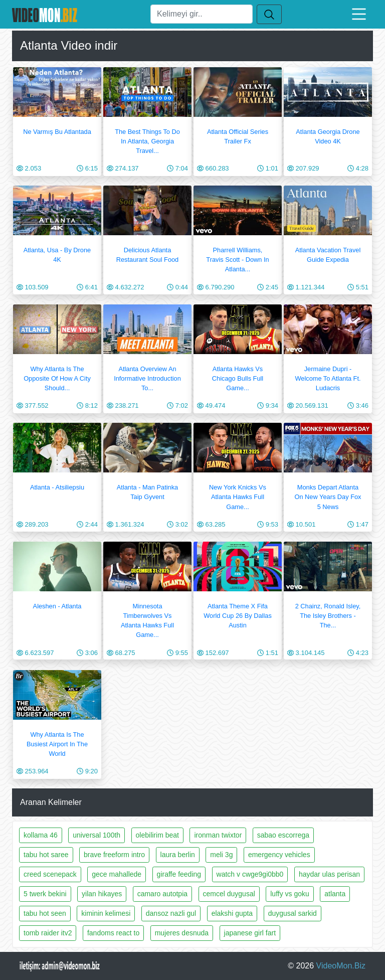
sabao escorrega (283, 835)
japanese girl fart (250, 933)
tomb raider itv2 (48, 933)
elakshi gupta (232, 913)
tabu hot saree (46, 855)
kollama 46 (41, 835)
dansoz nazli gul (171, 913)
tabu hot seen (45, 913)
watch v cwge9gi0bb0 (250, 874)
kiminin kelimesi (106, 913)
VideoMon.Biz (341, 966)
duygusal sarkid (293, 913)
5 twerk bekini (45, 894)
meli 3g (221, 855)
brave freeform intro (114, 855)
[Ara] (202, 14)
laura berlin (178, 855)
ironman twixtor (218, 835)
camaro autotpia (162, 894)
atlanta (335, 894)
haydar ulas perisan (329, 874)
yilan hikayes (102, 894)
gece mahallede (117, 874)
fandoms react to (113, 933)
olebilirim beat (157, 835)
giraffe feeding (179, 874)
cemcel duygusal (229, 894)
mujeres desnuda (182, 933)
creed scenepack (50, 874)
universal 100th (97, 835)
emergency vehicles (279, 855)
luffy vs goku (290, 894)
